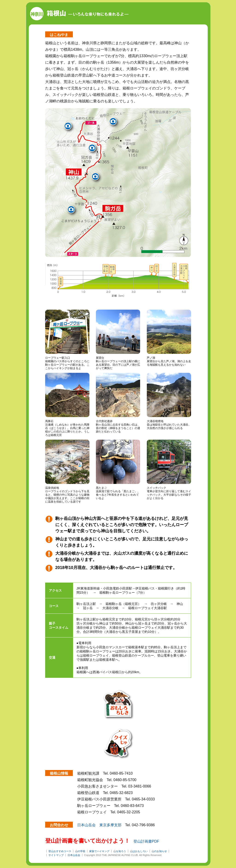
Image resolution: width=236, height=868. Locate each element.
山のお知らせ (159, 851)
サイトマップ (56, 855)
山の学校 (80, 851)
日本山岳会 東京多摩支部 (99, 825)
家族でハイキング (99, 851)
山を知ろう (120, 851)
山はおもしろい (139, 851)
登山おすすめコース (60, 851)
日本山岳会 (74, 855)
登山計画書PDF (146, 841)
